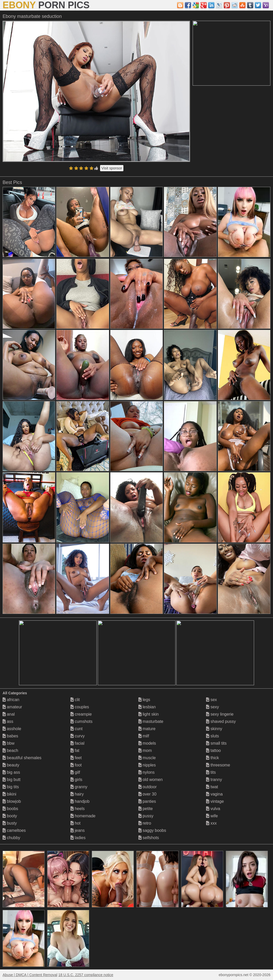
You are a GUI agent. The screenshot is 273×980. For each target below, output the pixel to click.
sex (211, 700)
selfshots (149, 838)
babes (10, 736)
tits (211, 772)
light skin (149, 714)
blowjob (12, 801)
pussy (146, 816)
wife (212, 816)
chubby (11, 838)
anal (9, 714)
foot (76, 765)
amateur (12, 707)
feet (76, 758)
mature (147, 729)
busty (10, 823)
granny (79, 787)
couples (80, 707)
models (147, 743)
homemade (83, 816)
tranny (214, 780)
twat (212, 787)
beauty (11, 765)
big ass (11, 772)
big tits (11, 787)
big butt (12, 780)
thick (212, 758)
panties (147, 801)
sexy (212, 707)
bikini (9, 794)
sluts (212, 736)
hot (76, 823)
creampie (81, 714)
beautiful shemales (22, 758)
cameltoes (14, 830)
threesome (218, 765)
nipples (147, 765)
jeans (78, 830)
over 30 (148, 794)
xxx (211, 823)
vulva (213, 809)
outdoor (148, 787)
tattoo (213, 751)
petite (146, 809)
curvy (78, 736)
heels (78, 809)
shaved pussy (221, 721)
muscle (147, 758)
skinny (214, 729)
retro (145, 823)
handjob (80, 801)
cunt (77, 729)
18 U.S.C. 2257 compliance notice (86, 975)
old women (151, 780)
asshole (12, 729)
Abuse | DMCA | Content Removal (30, 975)
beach (10, 751)
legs (144, 700)
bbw (9, 743)
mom (145, 751)
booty (10, 816)
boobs (10, 809)
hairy (77, 794)
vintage (215, 801)
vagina (214, 794)
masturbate (151, 721)
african (11, 700)
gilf (75, 772)
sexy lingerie (220, 714)
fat (75, 751)
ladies (78, 838)
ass (8, 721)
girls (76, 780)
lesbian (147, 707)
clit (75, 700)
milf (144, 736)
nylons (147, 772)
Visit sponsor (112, 168)
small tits (216, 743)
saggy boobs (152, 830)
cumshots (82, 721)
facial (78, 743)
